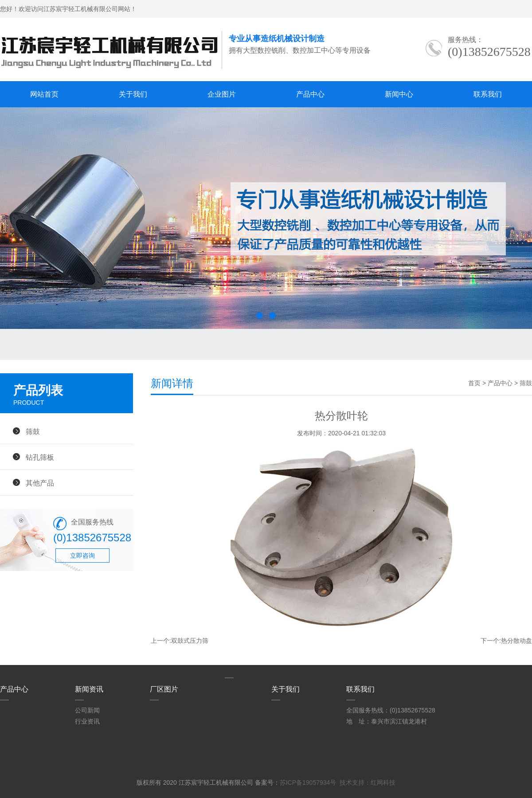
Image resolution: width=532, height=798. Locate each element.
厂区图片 (164, 689)
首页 (474, 383)
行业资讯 (87, 721)
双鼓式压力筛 (190, 641)
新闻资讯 (89, 689)
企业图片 (222, 94)
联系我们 (488, 94)
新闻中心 (399, 94)
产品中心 (310, 94)
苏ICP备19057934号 (308, 782)
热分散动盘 (516, 641)
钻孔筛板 (40, 457)
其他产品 (40, 483)
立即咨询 (82, 555)
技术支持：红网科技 (368, 782)
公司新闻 (87, 710)
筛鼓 (33, 431)
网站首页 (44, 94)
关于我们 (133, 94)
